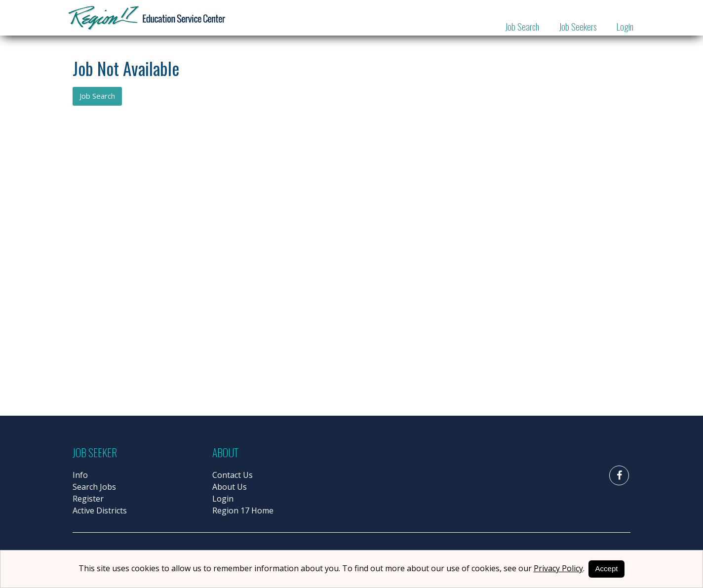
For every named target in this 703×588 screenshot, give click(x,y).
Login (625, 26)
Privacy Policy (558, 568)
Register (88, 499)
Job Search (522, 26)
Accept (607, 568)
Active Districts (100, 510)
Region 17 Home (243, 510)
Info (80, 475)
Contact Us (233, 475)
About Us (230, 487)
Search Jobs (94, 487)
